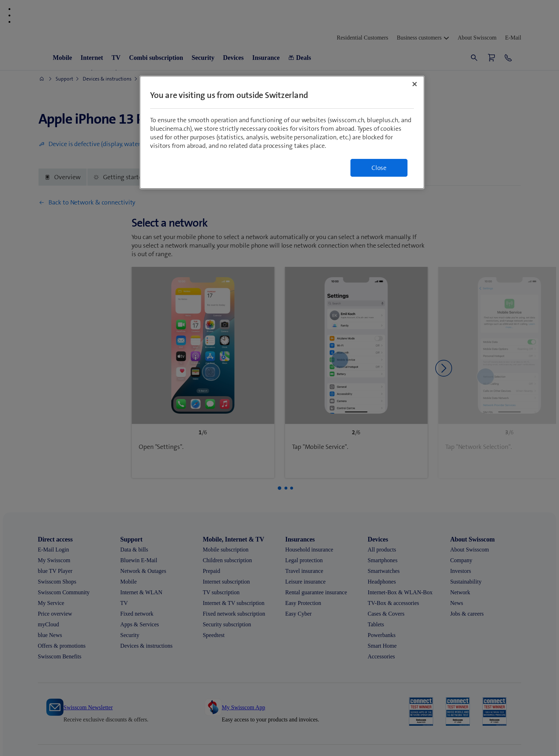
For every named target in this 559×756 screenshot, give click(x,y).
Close (379, 168)
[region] (282, 132)
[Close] (415, 84)
